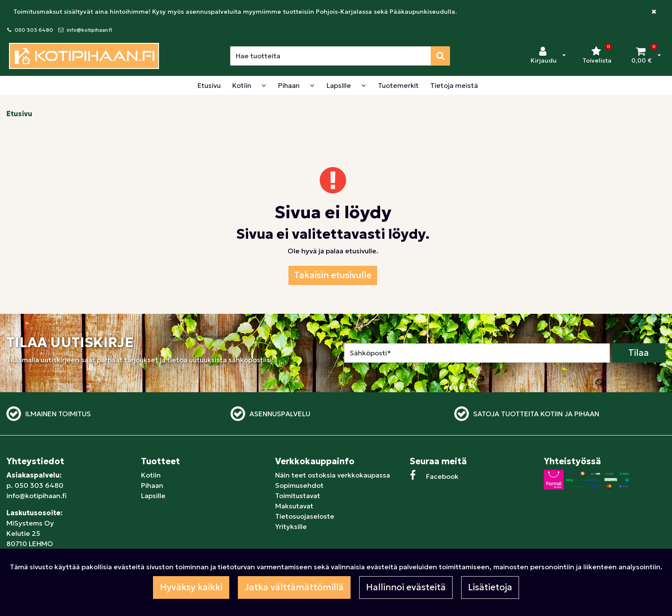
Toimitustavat (298, 496)
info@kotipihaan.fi (90, 30)
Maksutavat (294, 506)
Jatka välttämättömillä (294, 587)
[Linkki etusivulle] (84, 56)
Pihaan (152, 485)
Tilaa (639, 353)
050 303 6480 (34, 30)
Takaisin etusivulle (333, 275)
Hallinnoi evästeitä (406, 587)
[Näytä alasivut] (264, 85)
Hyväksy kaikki (191, 587)
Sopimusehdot (299, 485)
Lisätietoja (490, 587)
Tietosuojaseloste (305, 516)
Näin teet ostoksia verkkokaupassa (333, 475)
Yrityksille (291, 526)
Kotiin (151, 475)
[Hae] (331, 56)
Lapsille (153, 496)
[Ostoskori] (642, 56)
